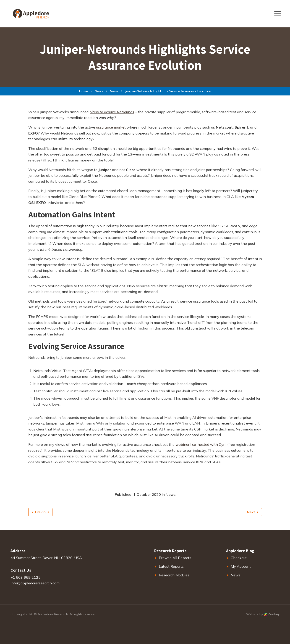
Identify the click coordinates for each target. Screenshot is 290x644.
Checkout (239, 558)
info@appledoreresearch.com (35, 583)
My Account (241, 566)
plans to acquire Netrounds (112, 112)
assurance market (111, 127)
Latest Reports (171, 566)
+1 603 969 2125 (26, 577)
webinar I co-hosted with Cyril (201, 444)
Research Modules (174, 575)
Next (252, 512)
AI (194, 417)
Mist (168, 417)
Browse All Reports (175, 558)
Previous (41, 512)
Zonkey (272, 614)
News (171, 494)
